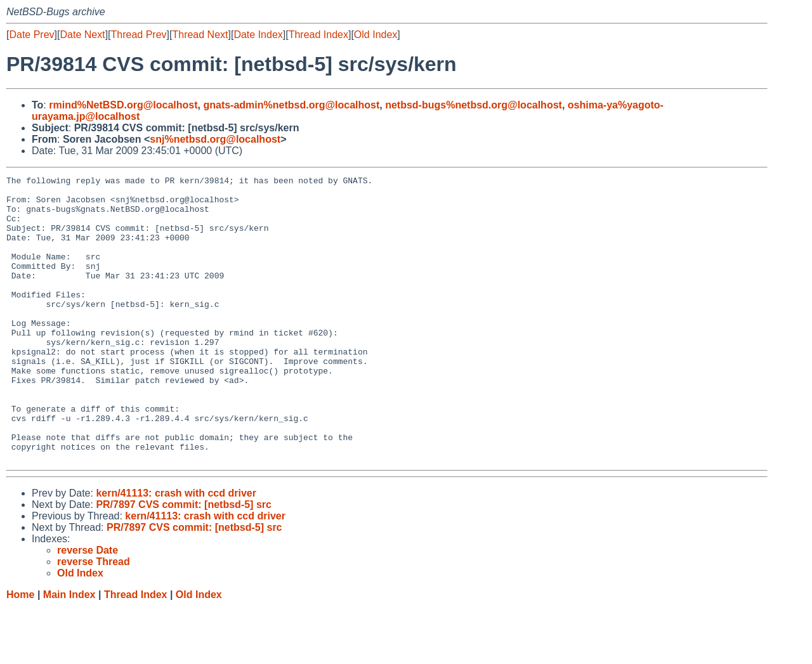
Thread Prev (139, 35)
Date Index (258, 35)
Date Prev (31, 35)
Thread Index (318, 35)
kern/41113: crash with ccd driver (176, 550)
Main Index (69, 652)
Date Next (82, 35)
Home (20, 652)
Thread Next (200, 35)
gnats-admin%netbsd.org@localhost (291, 105)
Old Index (376, 35)
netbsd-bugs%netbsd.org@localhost (474, 105)
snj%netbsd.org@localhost (215, 139)
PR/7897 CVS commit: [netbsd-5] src (184, 562)
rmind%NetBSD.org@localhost (123, 105)
